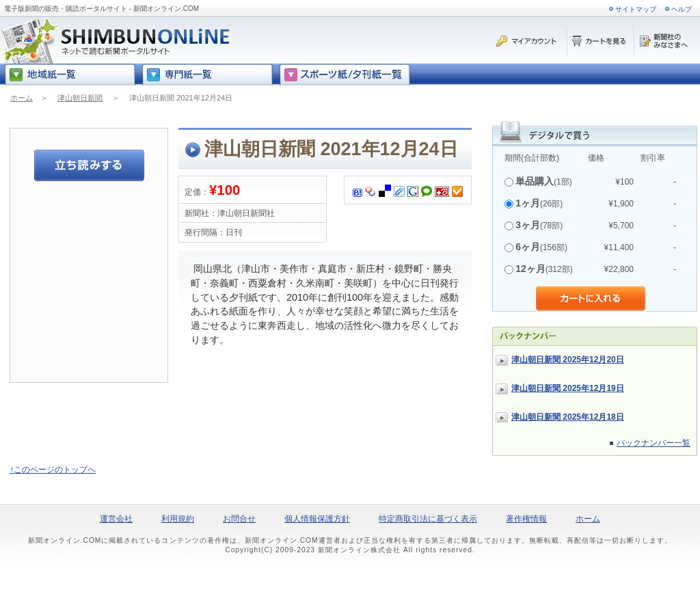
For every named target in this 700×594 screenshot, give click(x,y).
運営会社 (116, 519)
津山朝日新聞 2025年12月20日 (568, 360)
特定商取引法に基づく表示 (428, 519)
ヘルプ (682, 9)
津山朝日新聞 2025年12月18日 (568, 417)
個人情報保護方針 (317, 519)
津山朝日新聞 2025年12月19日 (568, 388)
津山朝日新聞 (80, 98)
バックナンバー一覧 (654, 443)
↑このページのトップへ (53, 470)
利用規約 (178, 519)
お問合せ (239, 519)
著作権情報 (526, 519)
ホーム (22, 98)
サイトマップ (636, 9)
